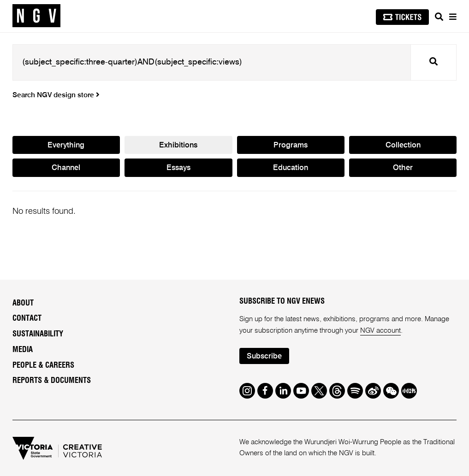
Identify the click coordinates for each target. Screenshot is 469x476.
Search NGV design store (56, 95)
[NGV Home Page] (36, 16)
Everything (66, 145)
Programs (291, 145)
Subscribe (264, 356)
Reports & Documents (52, 381)
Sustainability (38, 334)
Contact (27, 318)
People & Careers (43, 365)
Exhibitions (178, 145)
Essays (178, 168)
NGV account (380, 331)
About (23, 303)
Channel (66, 168)
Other (403, 168)
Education (291, 168)
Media (23, 350)
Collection (403, 145)
